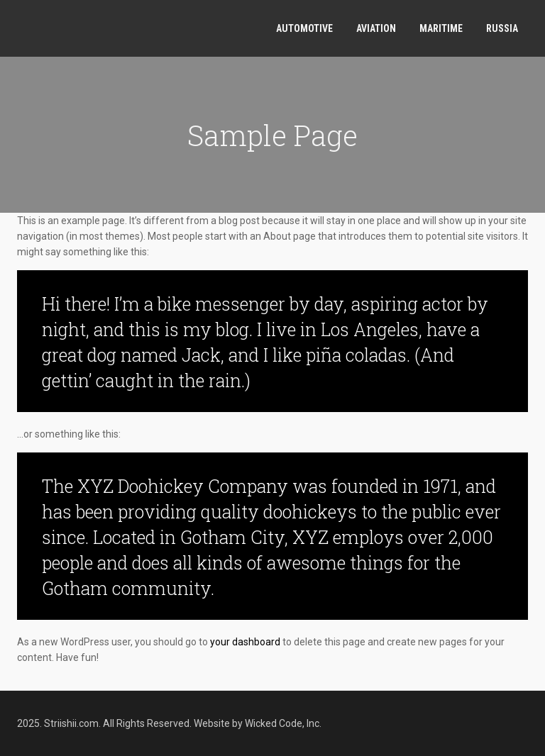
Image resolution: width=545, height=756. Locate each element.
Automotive (304, 28)
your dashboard (245, 642)
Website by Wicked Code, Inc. (258, 723)
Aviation (376, 28)
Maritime (441, 28)
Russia (502, 28)
